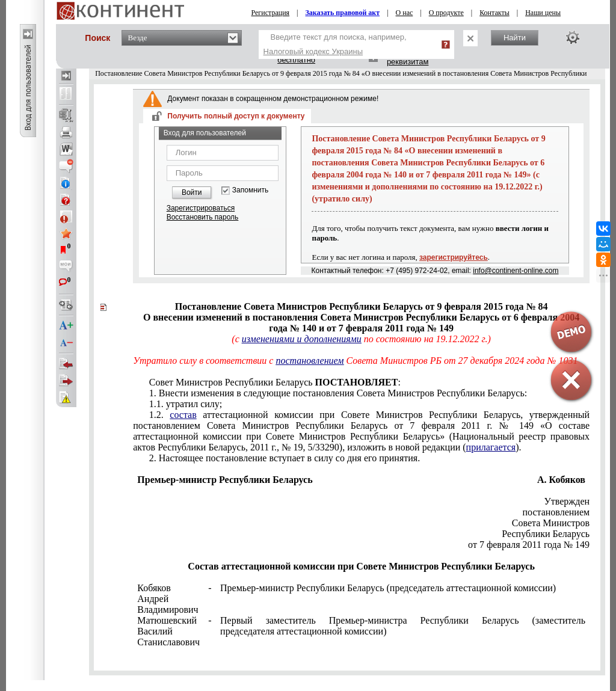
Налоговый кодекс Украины (313, 51)
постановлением (310, 361)
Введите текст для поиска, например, (335, 44)
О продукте (446, 13)
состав (183, 415)
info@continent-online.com (516, 271)
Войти (192, 192)
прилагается (491, 447)
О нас (405, 13)
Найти (515, 38)
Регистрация (271, 13)
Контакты (494, 13)
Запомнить (250, 190)
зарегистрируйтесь (454, 257)
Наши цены (543, 13)
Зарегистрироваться (201, 208)
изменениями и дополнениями (302, 339)
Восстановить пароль (203, 217)
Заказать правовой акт (343, 13)
